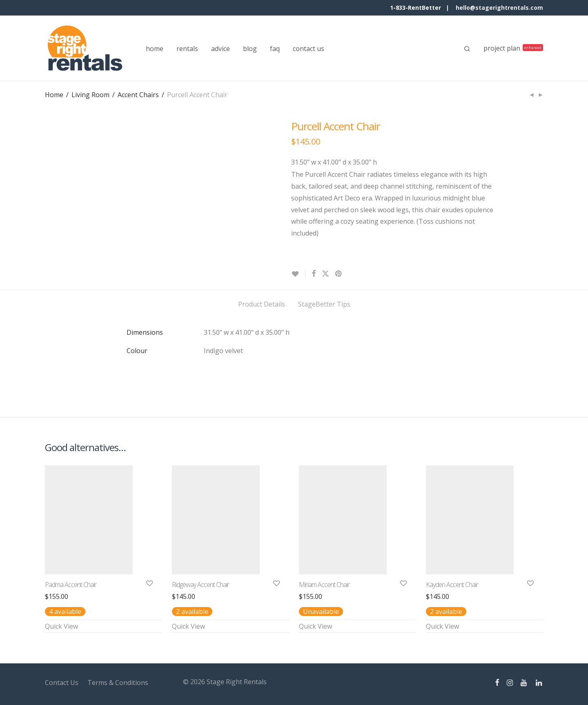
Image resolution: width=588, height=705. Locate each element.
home (155, 49)
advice (220, 49)
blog (250, 49)
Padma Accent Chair (71, 585)
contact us (308, 49)
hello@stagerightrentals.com (499, 8)
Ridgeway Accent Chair (200, 585)
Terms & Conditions (118, 683)
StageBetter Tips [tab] (324, 304)
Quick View (61, 626)
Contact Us (62, 683)
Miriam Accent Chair (324, 585)
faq (275, 49)
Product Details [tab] (262, 304)
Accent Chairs (138, 95)
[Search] (467, 49)
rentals (187, 49)
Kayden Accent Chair (452, 585)
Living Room (90, 95)
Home (54, 95)
